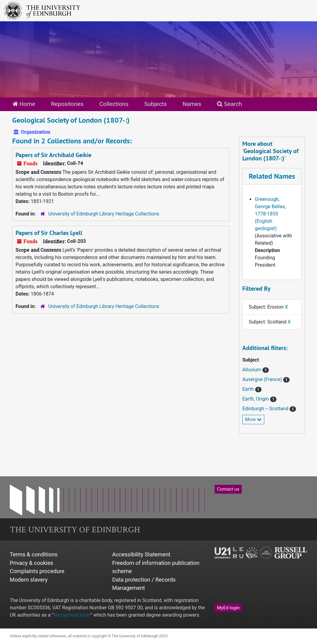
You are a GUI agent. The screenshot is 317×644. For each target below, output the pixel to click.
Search (230, 104)
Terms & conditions (34, 554)
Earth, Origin (256, 399)
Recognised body (72, 615)
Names (192, 104)
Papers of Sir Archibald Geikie (53, 155)
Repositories (67, 104)
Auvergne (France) (263, 379)
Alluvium (252, 370)
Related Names (272, 176)
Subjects (155, 104)
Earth (249, 389)
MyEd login (228, 608)
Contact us (228, 489)
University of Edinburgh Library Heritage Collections (104, 214)
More (253, 419)
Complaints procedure (37, 571)
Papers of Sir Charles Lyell (49, 233)
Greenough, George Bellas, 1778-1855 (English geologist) (270, 214)
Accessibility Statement (141, 554)
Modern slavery (29, 580)
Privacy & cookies (32, 563)
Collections (114, 104)
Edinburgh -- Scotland (266, 409)
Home (24, 104)
